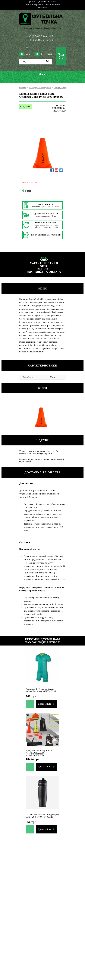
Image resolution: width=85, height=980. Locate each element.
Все (44, 258)
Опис (44, 260)
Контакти (42, 8)
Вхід (25, 54)
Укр (22, 48)
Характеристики (44, 263)
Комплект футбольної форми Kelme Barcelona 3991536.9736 (41, 690)
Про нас (31, 2)
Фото (44, 266)
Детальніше (44, 704)
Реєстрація (43, 54)
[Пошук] (36, 62)
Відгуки (44, 269)
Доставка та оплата (48, 2)
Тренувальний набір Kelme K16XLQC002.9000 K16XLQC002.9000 (39, 753)
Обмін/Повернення (34, 5)
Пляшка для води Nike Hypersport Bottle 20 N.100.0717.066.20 (42, 816)
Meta (53, 377)
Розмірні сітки (53, 5)
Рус (27, 48)
